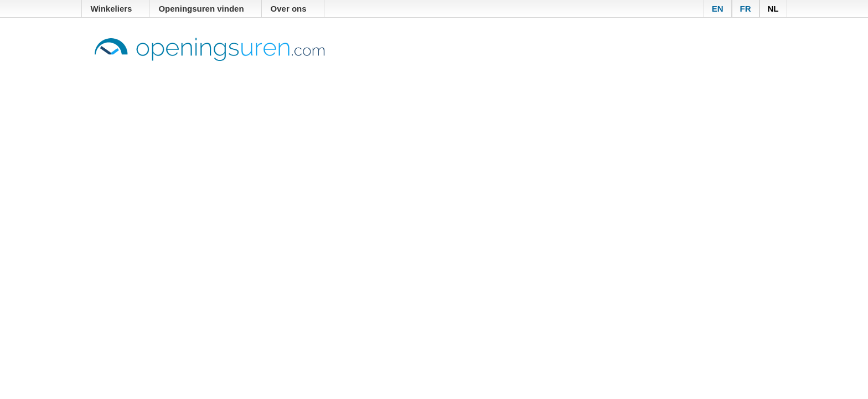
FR (746, 9)
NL (773, 9)
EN (718, 9)
